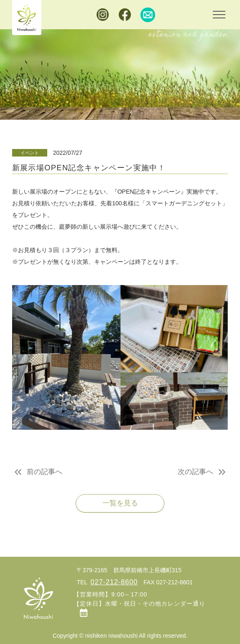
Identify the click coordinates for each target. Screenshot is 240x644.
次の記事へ (195, 474)
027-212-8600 (114, 582)
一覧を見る (120, 506)
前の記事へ (45, 474)
